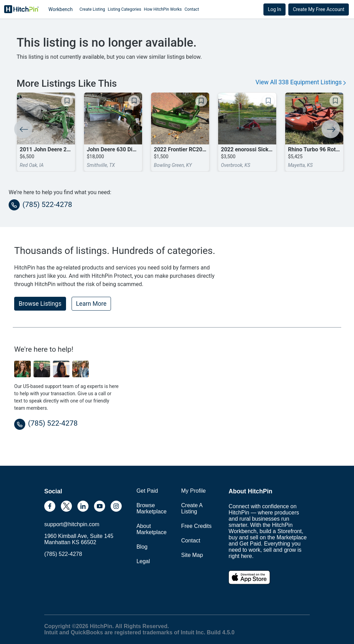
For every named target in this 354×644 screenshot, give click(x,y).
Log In (274, 9)
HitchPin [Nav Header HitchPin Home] (21, 9)
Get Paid (147, 491)
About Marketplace (152, 529)
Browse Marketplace (152, 508)
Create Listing (92, 9)
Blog (142, 547)
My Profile (193, 491)
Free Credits (196, 526)
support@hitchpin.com (72, 524)
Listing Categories (125, 9)
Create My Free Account (319, 9)
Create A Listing (192, 508)
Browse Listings (40, 304)
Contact (192, 9)
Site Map (192, 555)
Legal (143, 561)
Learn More (91, 304)
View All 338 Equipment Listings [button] (301, 82)
